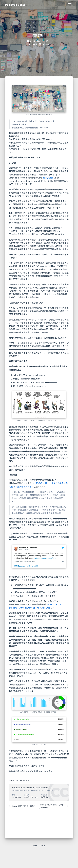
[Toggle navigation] (70, 5)
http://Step (48, 178)
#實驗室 (26, 780)
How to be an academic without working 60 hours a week (35, 606)
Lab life (15, 780)
